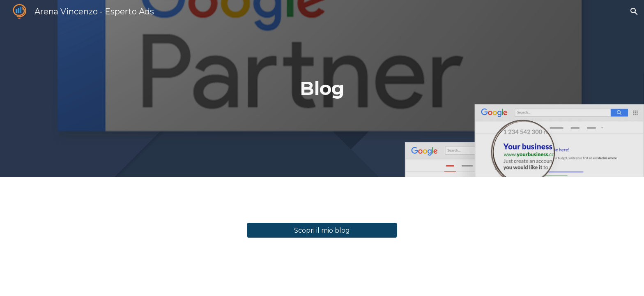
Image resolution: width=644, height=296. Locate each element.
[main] (322, 89)
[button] (634, 12)
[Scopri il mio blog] (322, 230)
